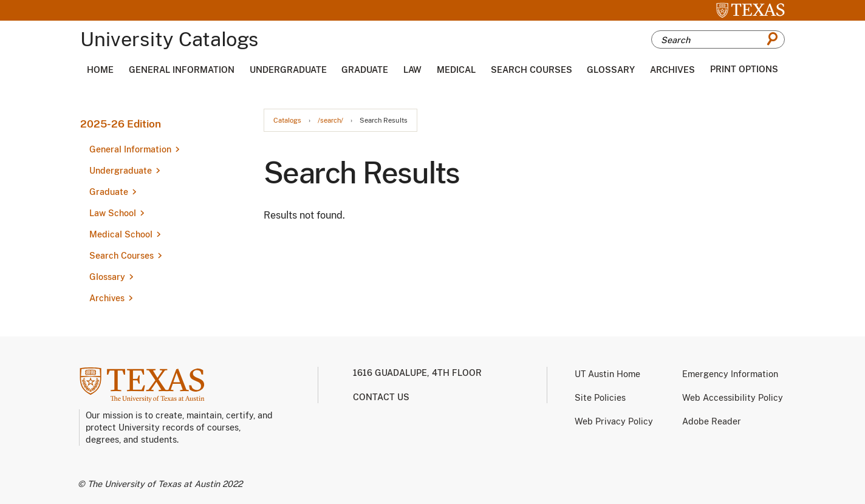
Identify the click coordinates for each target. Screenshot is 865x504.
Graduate (365, 70)
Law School (113, 213)
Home (100, 70)
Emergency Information (730, 374)
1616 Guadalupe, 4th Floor (417, 373)
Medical (456, 70)
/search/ (330, 121)
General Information (182, 70)
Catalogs (287, 121)
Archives (672, 70)
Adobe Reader (712, 421)
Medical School (121, 234)
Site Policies (600, 398)
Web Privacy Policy (614, 421)
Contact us (381, 397)
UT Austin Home (607, 374)
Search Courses (532, 70)
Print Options (744, 69)
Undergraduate (288, 70)
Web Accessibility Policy (733, 398)
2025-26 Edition (121, 124)
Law (412, 70)
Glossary (611, 70)
